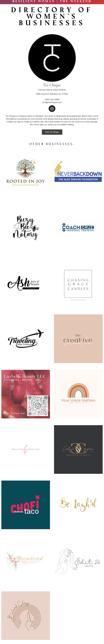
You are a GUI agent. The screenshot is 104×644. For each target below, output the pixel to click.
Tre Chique (52, 85)
